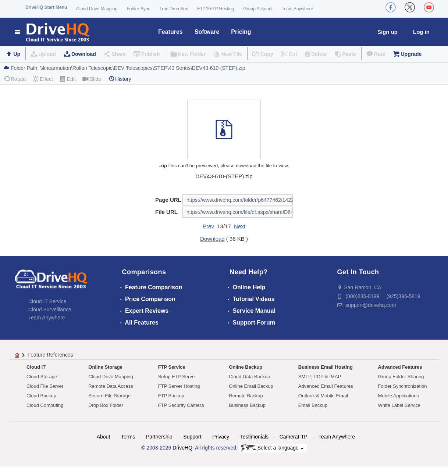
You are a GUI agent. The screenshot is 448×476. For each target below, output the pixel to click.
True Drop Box (174, 9)
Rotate (15, 79)
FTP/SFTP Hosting (216, 9)
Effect (43, 79)
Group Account (258, 9)
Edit (68, 79)
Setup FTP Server (177, 377)
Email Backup (313, 405)
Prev (208, 226)
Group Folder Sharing (401, 377)
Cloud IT (36, 367)
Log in (421, 32)
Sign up (387, 32)
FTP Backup (171, 396)
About (104, 437)
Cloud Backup (41, 396)
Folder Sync (138, 9)
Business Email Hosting (326, 367)
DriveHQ (182, 448)
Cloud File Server (45, 386)
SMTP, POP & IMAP (320, 377)
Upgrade (411, 54)
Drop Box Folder (106, 405)
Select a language (272, 448)
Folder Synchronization (403, 386)
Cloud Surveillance (50, 309)
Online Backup (246, 367)
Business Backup (247, 405)
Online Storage (105, 367)
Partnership (159, 437)
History (120, 79)
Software (207, 32)
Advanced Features (400, 367)
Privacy (221, 437)
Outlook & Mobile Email (323, 396)
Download (84, 54)
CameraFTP (294, 437)
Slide (92, 79)
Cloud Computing (45, 405)
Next (240, 226)
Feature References (50, 355)
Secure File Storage (109, 396)
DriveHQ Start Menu (46, 7)
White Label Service (399, 405)
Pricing (241, 32)
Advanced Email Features (326, 386)
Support (192, 437)
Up (17, 54)
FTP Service (172, 367)
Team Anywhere (297, 9)
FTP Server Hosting (179, 386)
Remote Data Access (111, 386)
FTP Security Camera (181, 405)
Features (170, 32)
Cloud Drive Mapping (97, 9)
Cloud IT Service (47, 301)
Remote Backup (246, 396)
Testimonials (254, 437)
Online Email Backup (251, 386)
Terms (128, 437)
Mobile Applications (399, 396)
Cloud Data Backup (249, 377)
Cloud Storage (42, 377)
